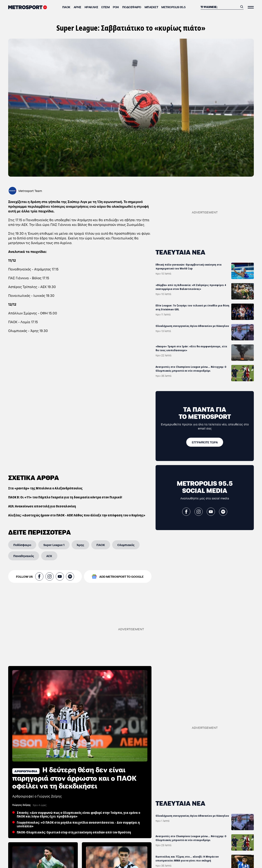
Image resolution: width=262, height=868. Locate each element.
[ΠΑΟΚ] (101, 419)
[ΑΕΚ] (49, 430)
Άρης (77, 7)
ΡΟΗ (116, 7)
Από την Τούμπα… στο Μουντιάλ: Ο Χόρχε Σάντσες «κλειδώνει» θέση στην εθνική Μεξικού (43, 839)
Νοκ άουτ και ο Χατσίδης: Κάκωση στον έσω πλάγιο (110, 837)
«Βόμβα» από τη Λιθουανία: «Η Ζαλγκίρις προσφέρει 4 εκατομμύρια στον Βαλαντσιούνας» (191, 287)
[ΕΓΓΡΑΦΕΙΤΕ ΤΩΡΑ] (205, 442)
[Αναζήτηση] (219, 7)
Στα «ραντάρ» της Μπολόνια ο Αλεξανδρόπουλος (45, 362)
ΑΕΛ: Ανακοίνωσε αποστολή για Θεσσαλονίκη (42, 380)
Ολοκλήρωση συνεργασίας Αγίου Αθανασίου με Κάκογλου (192, 326)
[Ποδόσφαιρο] (22, 419)
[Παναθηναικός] (24, 430)
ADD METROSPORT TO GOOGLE (121, 451)
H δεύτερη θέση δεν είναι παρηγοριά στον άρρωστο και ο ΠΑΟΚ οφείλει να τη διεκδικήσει (74, 725)
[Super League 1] (54, 419)
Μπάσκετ (151, 7)
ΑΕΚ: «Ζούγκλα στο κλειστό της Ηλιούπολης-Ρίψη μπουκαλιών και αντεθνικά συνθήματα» (188, 847)
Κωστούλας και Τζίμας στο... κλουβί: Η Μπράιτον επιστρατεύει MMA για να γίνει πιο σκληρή (187, 806)
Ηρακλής (91, 7)
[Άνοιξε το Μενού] (251, 7)
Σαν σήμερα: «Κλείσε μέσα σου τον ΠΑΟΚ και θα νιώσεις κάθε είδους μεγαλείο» (191, 826)
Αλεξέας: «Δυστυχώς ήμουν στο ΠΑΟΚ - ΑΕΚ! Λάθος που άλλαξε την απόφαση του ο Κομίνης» (77, 389)
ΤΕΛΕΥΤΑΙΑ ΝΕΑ (180, 252)
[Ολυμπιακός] (126, 419)
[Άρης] (80, 419)
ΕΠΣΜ (105, 7)
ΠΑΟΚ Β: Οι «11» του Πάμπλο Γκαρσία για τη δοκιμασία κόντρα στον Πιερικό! (65, 371)
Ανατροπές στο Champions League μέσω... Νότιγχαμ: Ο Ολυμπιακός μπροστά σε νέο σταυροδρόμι (191, 369)
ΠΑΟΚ (66, 7)
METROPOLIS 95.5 (173, 7)
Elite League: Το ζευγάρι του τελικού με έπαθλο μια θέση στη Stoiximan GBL (192, 307)
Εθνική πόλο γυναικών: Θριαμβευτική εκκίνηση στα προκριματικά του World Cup (189, 267)
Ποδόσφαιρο (132, 7)
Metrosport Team (30, 191)
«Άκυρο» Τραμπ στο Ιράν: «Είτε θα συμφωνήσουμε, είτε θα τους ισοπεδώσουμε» (191, 348)
